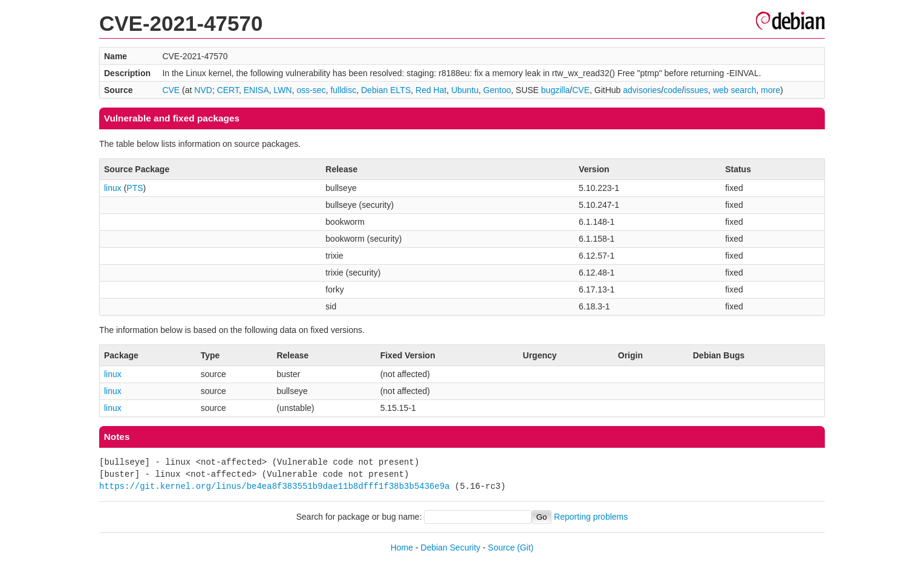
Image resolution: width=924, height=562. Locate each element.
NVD (203, 90)
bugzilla (555, 90)
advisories (642, 90)
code (672, 90)
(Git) (525, 547)
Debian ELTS (386, 90)
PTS (135, 188)
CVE (171, 90)
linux (113, 188)
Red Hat (431, 90)
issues (696, 90)
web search (735, 90)
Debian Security (451, 547)
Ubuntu (465, 90)
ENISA (256, 90)
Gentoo (497, 90)
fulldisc (343, 90)
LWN (283, 90)
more (770, 90)
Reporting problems (591, 517)
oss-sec (311, 90)
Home (402, 547)
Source (501, 547)
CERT (228, 90)
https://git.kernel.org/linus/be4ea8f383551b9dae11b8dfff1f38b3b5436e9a (275, 486)
